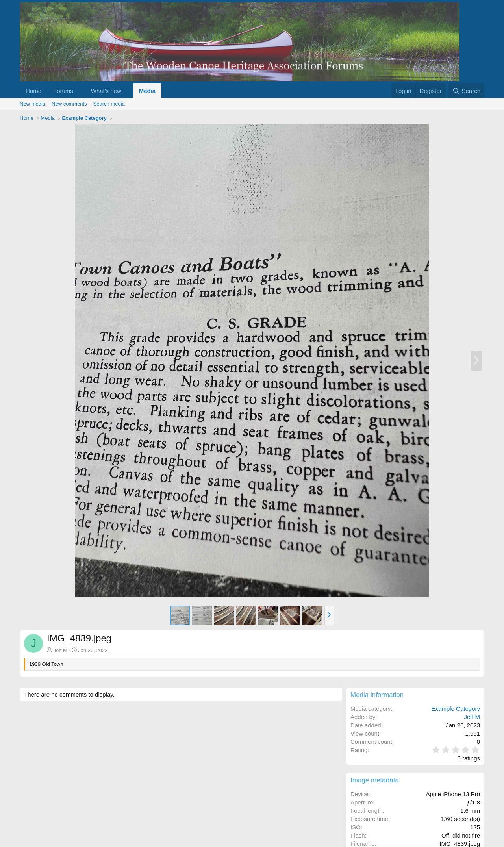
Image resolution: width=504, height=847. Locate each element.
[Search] (466, 91)
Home (33, 91)
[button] (80, 91)
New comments (69, 104)
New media (32, 104)
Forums (63, 91)
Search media (109, 104)
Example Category (456, 709)
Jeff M (60, 650)
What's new (106, 91)
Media (147, 91)
